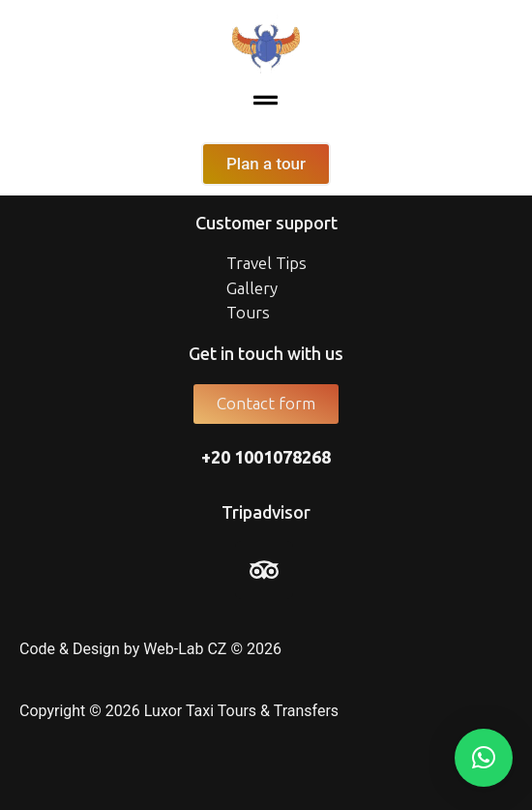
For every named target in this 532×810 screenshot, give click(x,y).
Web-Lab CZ (185, 649)
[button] (266, 102)
